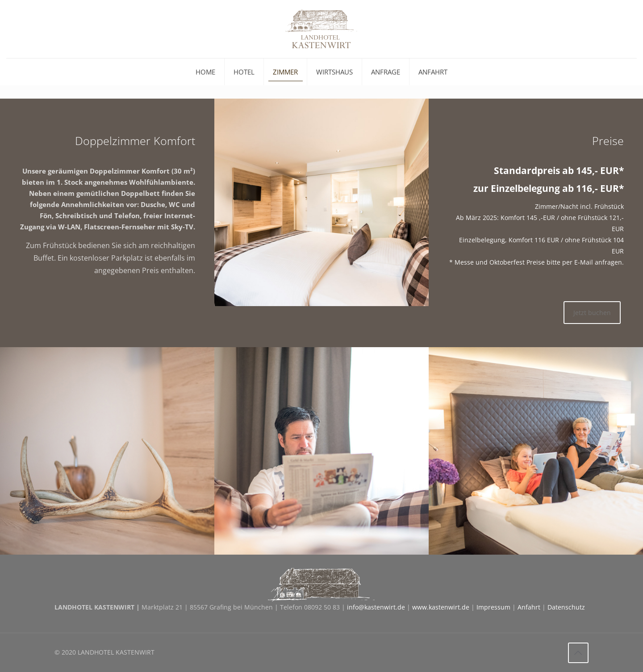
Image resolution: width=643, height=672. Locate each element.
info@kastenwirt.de (376, 607)
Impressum (493, 607)
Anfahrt (529, 607)
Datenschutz (566, 607)
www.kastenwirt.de (441, 607)
